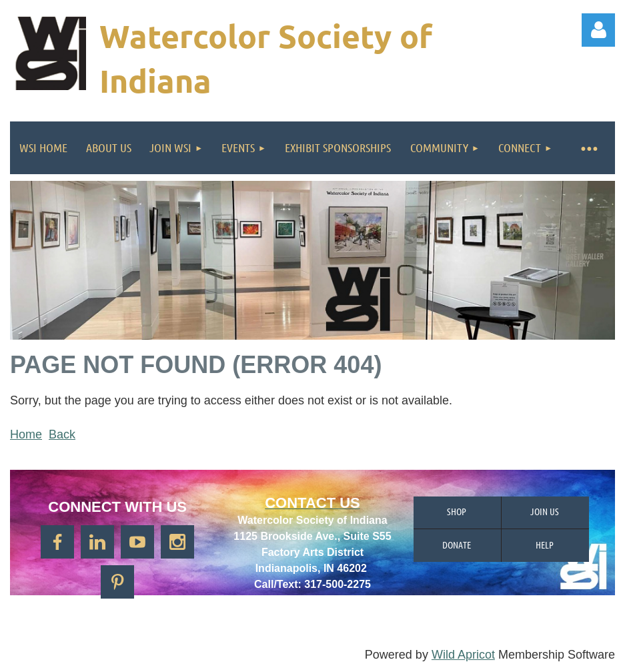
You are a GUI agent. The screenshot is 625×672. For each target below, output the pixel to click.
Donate (457, 545)
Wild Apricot (463, 655)
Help (545, 545)
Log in (598, 30)
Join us (545, 511)
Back (62, 434)
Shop (457, 511)
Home (26, 434)
